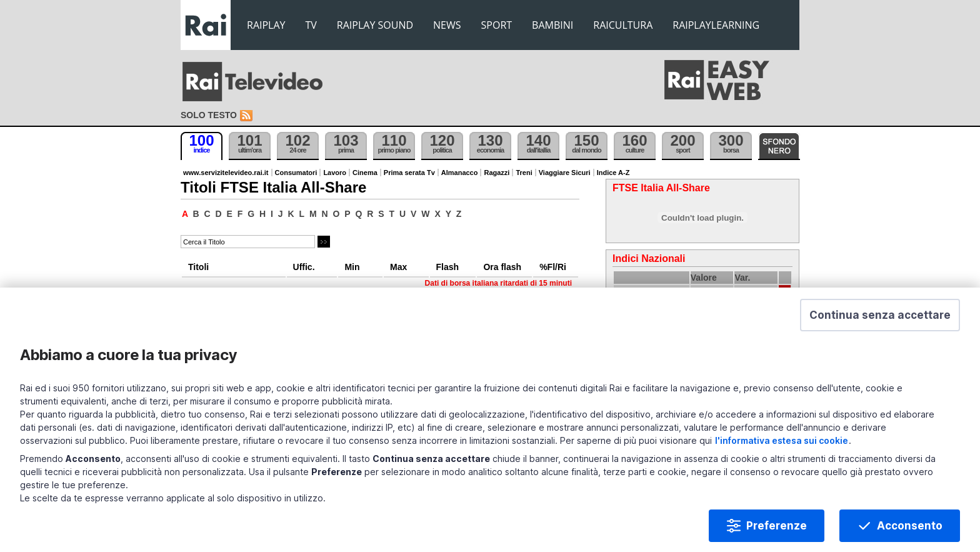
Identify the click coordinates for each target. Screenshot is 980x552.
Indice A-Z (613, 173)
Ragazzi (497, 173)
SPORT (497, 25)
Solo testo (209, 115)
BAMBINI (552, 25)
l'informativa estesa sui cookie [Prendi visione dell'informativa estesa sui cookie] (782, 443)
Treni (524, 173)
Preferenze (777, 528)
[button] (880, 318)
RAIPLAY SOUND (375, 25)
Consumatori (296, 173)
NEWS (447, 25)
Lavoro (335, 173)
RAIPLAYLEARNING (716, 25)
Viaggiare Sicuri (565, 173)
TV (311, 25)
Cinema (365, 173)
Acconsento (910, 528)
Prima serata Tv (409, 173)
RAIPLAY (266, 25)
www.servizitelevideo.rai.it (226, 173)
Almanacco (460, 173)
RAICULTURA (623, 25)
